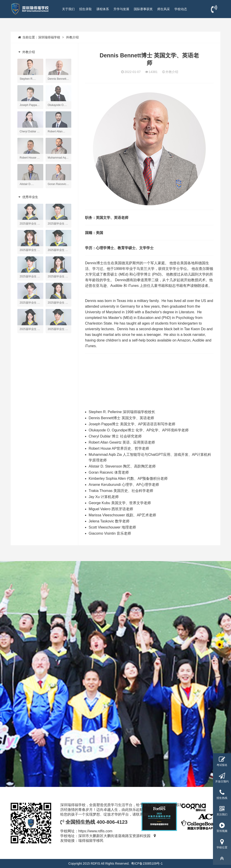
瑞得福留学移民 (91, 841)
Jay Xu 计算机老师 (104, 497)
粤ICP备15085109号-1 (147, 863)
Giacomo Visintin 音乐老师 (110, 533)
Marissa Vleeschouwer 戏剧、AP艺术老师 (122, 515)
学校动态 (181, 9)
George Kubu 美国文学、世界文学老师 (120, 503)
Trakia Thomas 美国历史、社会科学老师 (121, 491)
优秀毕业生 (28, 197)
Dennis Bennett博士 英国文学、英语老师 (121, 418)
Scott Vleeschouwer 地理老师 (112, 527)
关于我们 (68, 9)
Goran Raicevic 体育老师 (109, 472)
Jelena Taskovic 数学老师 (109, 521)
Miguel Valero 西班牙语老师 (111, 509)
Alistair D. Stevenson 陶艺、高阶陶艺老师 (122, 466)
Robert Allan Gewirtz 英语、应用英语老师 (122, 442)
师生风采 (164, 9)
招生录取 (85, 9)
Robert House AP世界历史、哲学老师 (119, 448)
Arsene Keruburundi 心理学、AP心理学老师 (124, 485)
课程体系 (103, 9)
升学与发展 (121, 9)
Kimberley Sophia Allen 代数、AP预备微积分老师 (128, 478)
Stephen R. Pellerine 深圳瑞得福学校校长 (122, 412)
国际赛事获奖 (143, 9)
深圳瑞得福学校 (49, 37)
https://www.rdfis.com (95, 831)
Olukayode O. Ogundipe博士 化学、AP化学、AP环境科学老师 (139, 430)
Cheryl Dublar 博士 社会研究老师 (115, 436)
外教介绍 (72, 37)
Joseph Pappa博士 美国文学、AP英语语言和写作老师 (132, 424)
